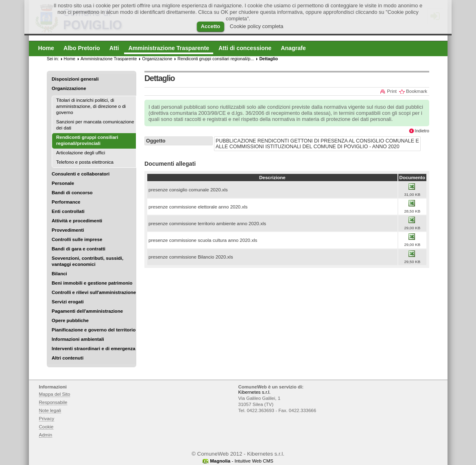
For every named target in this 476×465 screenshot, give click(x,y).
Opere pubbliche (70, 320)
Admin (46, 435)
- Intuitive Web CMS (242, 461)
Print (392, 91)
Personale (63, 183)
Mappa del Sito (55, 394)
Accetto (211, 26)
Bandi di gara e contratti (79, 249)
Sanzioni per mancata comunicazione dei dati (95, 125)
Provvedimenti (68, 230)
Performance (66, 202)
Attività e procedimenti (77, 221)
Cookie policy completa (257, 26)
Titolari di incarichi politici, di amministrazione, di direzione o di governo (91, 106)
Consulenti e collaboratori (81, 174)
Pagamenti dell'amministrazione (87, 311)
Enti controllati (68, 211)
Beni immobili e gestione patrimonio (92, 283)
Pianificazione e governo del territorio (94, 330)
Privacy (47, 419)
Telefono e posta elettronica (85, 162)
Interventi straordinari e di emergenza (94, 349)
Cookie (46, 427)
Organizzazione (69, 88)
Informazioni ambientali (78, 339)
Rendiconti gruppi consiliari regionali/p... (216, 59)
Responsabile (53, 402)
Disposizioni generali (75, 79)
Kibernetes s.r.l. (254, 392)
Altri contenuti (68, 358)
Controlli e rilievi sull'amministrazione (94, 292)
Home (70, 59)
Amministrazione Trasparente (109, 59)
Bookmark (417, 91)
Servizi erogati (68, 302)
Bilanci (59, 274)
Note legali (50, 410)
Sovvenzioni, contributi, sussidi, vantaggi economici (87, 261)
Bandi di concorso (72, 193)
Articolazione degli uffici (81, 153)
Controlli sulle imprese (77, 239)
